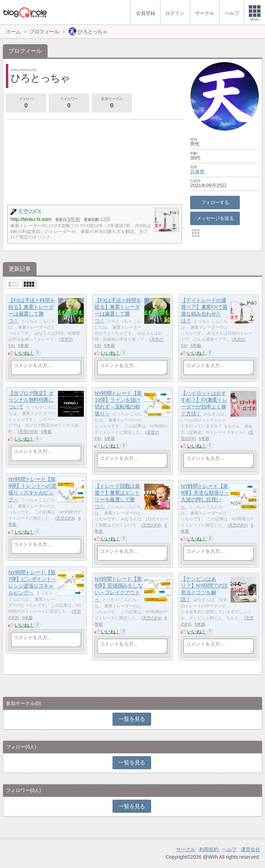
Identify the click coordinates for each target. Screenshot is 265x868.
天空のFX (28, 432)
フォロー (26, 103)
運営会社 (251, 849)
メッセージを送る (215, 218)
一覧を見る (132, 719)
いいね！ (24, 353)
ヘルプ (229, 849)
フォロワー (69, 103)
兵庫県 (197, 172)
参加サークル (112, 103)
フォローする (215, 202)
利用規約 (209, 849)
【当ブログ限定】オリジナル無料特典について (31, 400)
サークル (186, 849)
